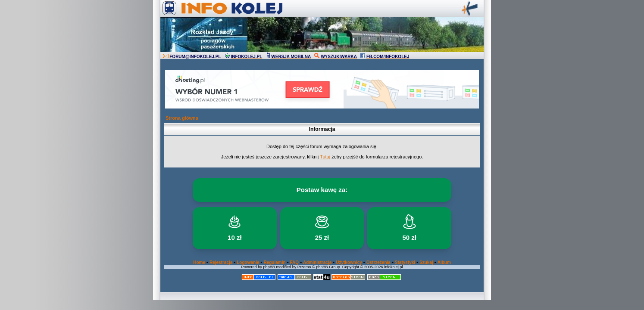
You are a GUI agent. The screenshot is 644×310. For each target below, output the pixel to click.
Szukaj (426, 262)
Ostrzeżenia (378, 262)
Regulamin (274, 262)
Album (444, 262)
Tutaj (325, 157)
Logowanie (248, 262)
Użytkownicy (349, 262)
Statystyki (405, 262)
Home (199, 262)
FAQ (295, 262)
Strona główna (182, 118)
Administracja (317, 262)
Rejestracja (221, 262)
